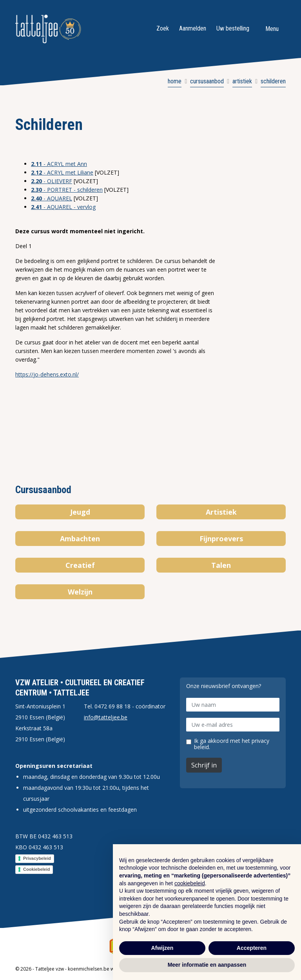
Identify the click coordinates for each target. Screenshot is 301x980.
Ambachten (80, 539)
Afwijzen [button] (162, 948)
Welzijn (80, 592)
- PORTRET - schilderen (67, 190)
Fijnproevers (221, 539)
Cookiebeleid (36, 869)
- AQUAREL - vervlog (63, 207)
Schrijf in (204, 765)
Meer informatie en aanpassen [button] (207, 965)
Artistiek (221, 512)
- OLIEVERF (52, 181)
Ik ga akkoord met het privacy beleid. (232, 744)
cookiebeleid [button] (190, 883)
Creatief (80, 565)
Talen (221, 565)
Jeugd (80, 512)
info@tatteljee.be (106, 717)
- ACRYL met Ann (59, 164)
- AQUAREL (52, 198)
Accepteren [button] (252, 948)
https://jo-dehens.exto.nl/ (47, 374)
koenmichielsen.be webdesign (101, 969)
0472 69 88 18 (112, 706)
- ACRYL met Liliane (62, 172)
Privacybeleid (37, 858)
